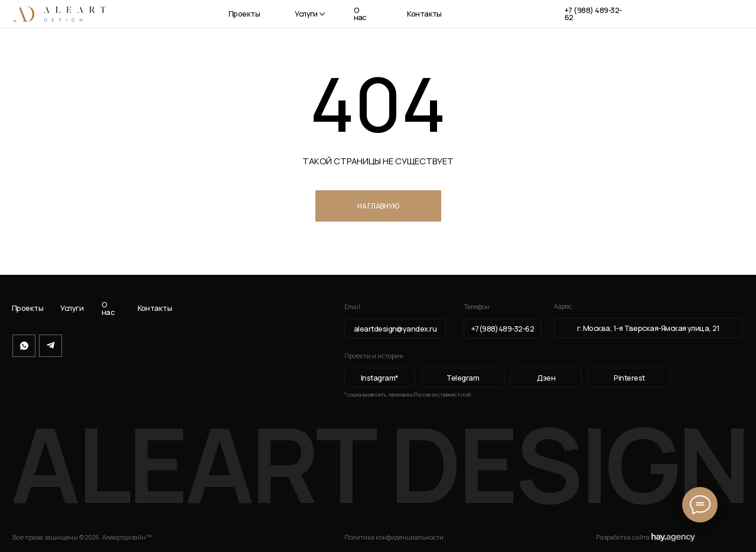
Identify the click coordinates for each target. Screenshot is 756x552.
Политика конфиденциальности (394, 537)
